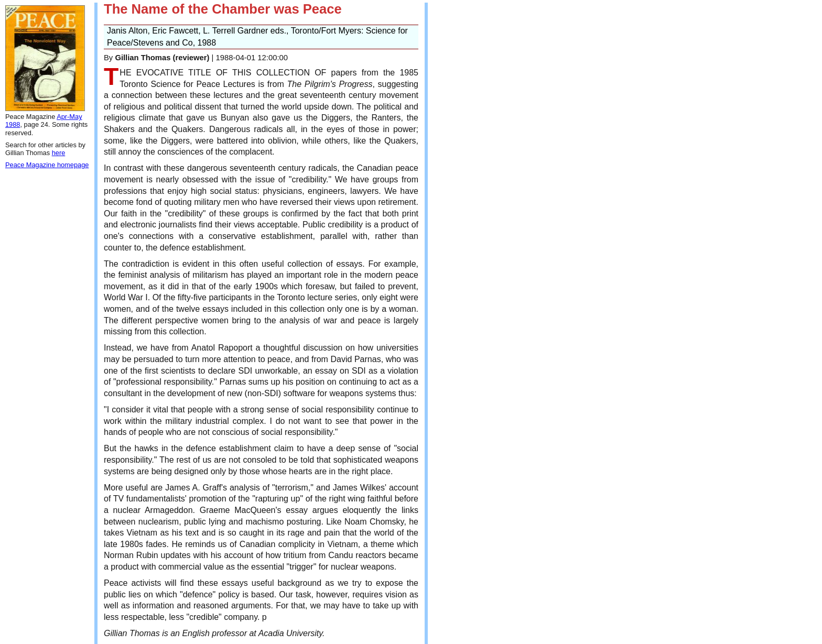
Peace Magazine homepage (47, 165)
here (59, 153)
